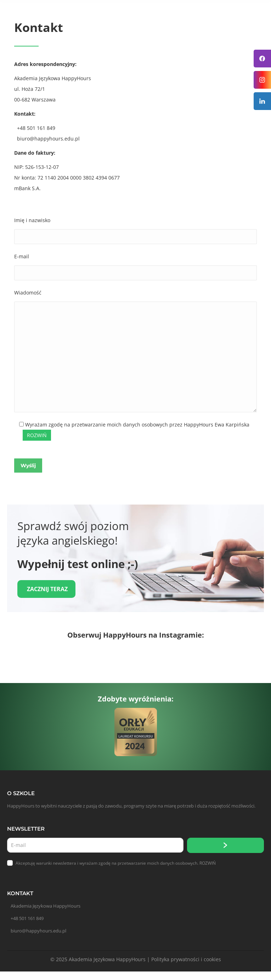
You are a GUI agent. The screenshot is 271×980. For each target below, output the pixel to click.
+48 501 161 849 (27, 918)
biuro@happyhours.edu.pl (38, 931)
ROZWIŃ (208, 863)
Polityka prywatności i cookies (186, 959)
